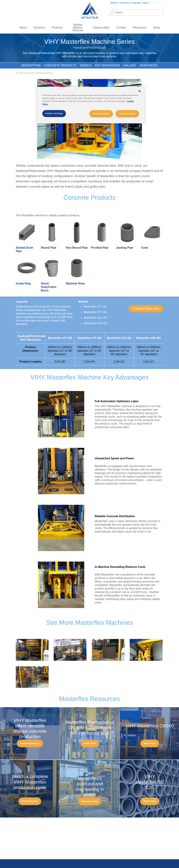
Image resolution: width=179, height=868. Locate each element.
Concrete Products (60, 65)
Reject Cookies (101, 114)
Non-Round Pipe (77, 248)
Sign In (146, 3)
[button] (146, 309)
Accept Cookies (127, 114)
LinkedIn (89, 857)
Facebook (62, 857)
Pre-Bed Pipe (100, 248)
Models (86, 65)
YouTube (117, 857)
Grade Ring (23, 283)
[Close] (139, 91)
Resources (149, 65)
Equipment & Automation (36, 73)
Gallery (130, 65)
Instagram (76, 857)
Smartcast (124, 3)
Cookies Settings (54, 113)
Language (136, 3)
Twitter (103, 857)
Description (31, 65)
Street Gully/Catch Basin (49, 287)
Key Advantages (108, 65)
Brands (114, 3)
